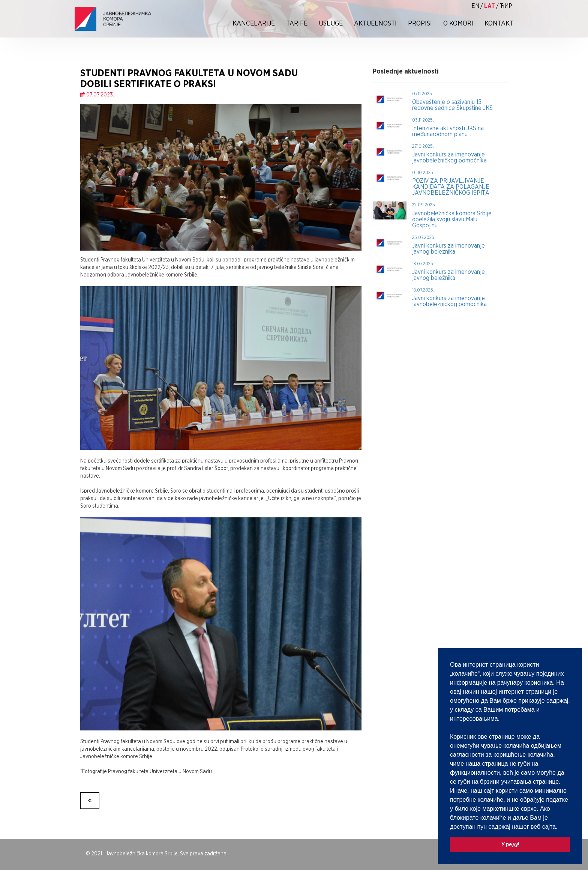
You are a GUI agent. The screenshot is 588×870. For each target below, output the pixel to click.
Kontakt (499, 23)
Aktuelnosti (375, 23)
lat (490, 6)
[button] (560, 827)
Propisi (420, 23)
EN (475, 6)
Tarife (297, 23)
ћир (506, 6)
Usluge (331, 23)
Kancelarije (254, 23)
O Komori (458, 23)
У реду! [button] (510, 844)
